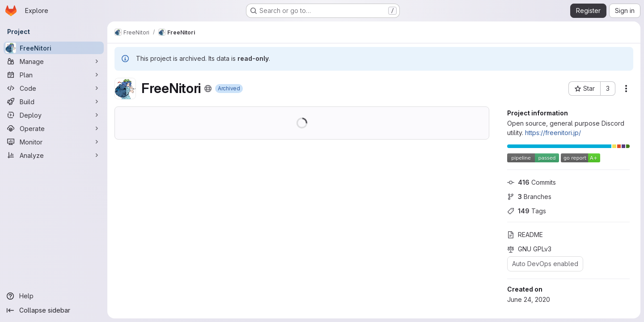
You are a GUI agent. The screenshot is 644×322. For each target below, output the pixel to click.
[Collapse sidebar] (54, 310)
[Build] (54, 102)
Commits (532, 182)
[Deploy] (54, 115)
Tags (527, 211)
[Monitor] (54, 142)
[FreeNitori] (54, 48)
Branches (529, 197)
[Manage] (54, 61)
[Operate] (54, 128)
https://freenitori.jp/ (553, 133)
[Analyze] (54, 155)
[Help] (54, 296)
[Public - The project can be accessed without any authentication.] (208, 89)
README (525, 235)
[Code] (54, 88)
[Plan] (54, 75)
